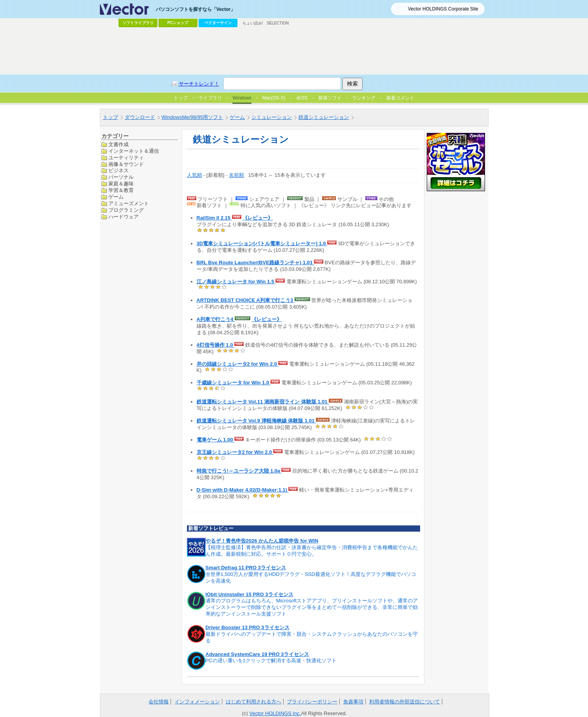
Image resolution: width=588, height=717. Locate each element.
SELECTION (278, 23)
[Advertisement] (294, 51)
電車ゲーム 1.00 (216, 440)
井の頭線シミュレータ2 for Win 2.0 (238, 364)
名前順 (236, 175)
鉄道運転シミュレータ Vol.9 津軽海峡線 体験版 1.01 (256, 421)
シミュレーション (272, 117)
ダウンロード (140, 117)
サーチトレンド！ (199, 84)
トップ (111, 117)
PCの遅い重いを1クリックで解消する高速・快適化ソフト (271, 660)
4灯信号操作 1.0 (216, 345)
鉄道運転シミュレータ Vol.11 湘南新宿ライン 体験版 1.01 (263, 402)
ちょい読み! (253, 23)
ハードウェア (124, 217)
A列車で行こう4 (216, 319)
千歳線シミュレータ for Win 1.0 (234, 383)
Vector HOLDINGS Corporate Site (443, 9)
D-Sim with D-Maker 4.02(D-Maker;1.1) (243, 490)
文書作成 (119, 144)
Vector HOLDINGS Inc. (275, 713)
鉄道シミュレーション (324, 117)
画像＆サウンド (126, 164)
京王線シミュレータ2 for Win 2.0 (235, 452)
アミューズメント (129, 203)
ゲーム (237, 117)
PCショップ (178, 23)
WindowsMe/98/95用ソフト (193, 117)
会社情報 (159, 702)
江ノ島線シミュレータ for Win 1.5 (236, 282)
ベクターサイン (218, 23)
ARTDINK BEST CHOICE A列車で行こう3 (246, 300)
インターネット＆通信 (134, 151)
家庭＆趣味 (121, 184)
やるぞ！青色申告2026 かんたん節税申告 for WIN (262, 541)
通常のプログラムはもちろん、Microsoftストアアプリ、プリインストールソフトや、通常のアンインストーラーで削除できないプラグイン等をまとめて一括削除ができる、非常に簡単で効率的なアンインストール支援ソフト (312, 607)
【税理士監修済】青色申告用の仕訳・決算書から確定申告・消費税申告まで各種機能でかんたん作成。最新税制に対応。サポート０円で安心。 (312, 551)
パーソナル (121, 177)
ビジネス (119, 170)
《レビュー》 (258, 218)
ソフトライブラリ (138, 23)
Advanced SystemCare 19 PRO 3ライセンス (257, 654)
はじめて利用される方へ (254, 702)
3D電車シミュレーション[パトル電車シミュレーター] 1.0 (262, 243)
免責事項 (353, 702)
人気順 (195, 175)
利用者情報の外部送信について (405, 702)
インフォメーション (197, 702)
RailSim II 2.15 (214, 218)
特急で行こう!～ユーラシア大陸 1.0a (239, 471)
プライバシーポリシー (312, 702)
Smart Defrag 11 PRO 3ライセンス (246, 568)
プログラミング (126, 210)
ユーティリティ (126, 158)
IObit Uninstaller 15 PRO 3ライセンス (250, 594)
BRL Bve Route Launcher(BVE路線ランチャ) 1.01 (255, 263)
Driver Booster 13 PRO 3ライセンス (248, 627)
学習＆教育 (121, 190)
